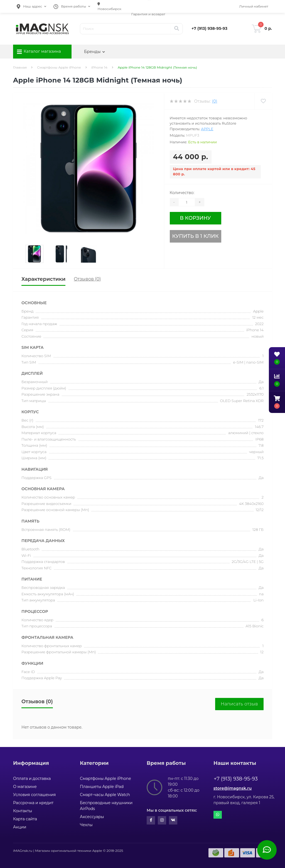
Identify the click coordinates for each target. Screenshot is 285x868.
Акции (20, 827)
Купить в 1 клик (196, 236)
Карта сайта (25, 819)
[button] (31, 6)
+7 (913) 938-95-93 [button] (236, 779)
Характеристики (43, 279)
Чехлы (86, 825)
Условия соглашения (35, 795)
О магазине (25, 787)
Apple (207, 129)
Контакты (23, 811)
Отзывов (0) (87, 279)
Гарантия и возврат (148, 14)
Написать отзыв (239, 704)
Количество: (182, 193)
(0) (215, 101)
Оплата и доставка (32, 778)
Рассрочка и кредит (33, 803)
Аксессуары (92, 817)
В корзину (195, 218)
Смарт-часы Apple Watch (105, 795)
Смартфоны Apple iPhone (59, 67)
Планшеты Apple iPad (102, 787)
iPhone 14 (99, 67)
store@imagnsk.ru (233, 788)
